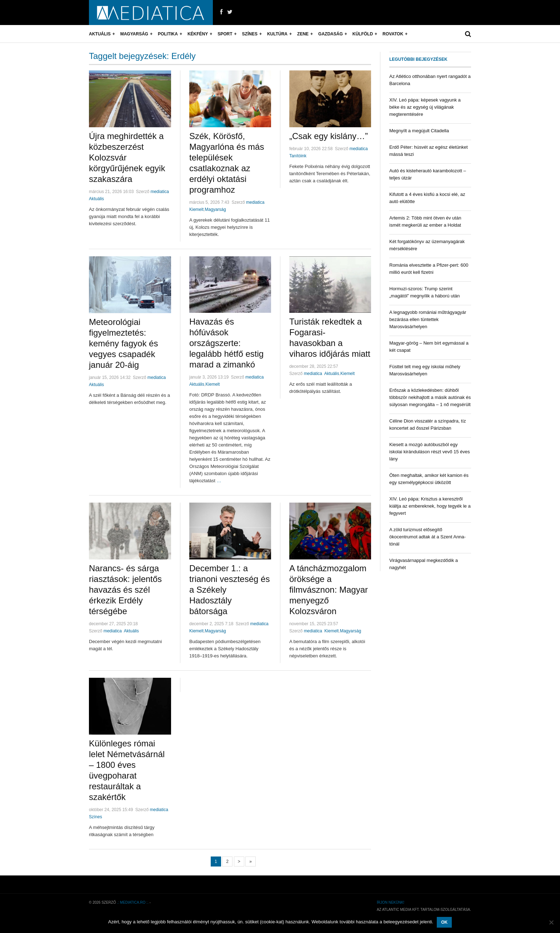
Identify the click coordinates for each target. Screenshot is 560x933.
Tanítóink (298, 156)
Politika (168, 34)
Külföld (363, 34)
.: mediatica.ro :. (133, 902)
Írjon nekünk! (391, 902)
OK (444, 922)
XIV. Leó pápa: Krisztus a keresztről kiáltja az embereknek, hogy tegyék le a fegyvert (430, 506)
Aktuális (100, 34)
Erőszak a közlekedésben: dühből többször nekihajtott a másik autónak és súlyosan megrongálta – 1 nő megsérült (430, 397)
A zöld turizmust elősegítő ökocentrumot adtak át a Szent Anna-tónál (427, 537)
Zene (303, 34)
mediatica (159, 192)
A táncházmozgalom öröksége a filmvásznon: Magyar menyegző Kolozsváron (329, 590)
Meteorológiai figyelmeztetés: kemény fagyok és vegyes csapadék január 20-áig (123, 343)
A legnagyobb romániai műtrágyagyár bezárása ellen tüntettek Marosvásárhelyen (428, 319)
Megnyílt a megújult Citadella (419, 131)
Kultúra (277, 34)
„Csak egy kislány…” (329, 136)
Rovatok (393, 34)
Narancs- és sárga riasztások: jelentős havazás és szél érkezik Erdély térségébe (125, 590)
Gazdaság (331, 34)
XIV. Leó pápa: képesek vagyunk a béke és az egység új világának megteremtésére (425, 107)
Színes (250, 34)
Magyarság (134, 34)
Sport (225, 34)
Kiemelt (196, 209)
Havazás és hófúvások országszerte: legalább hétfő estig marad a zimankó (226, 343)
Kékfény (198, 34)
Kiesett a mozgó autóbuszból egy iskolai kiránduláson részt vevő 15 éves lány (429, 452)
